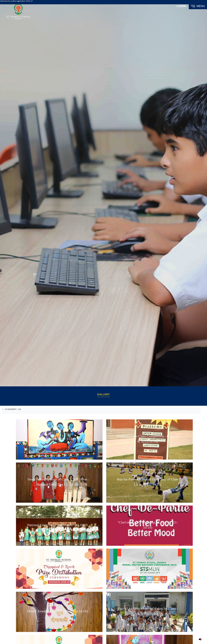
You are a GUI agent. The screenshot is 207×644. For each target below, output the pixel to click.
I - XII (5, 408)
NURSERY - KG (14, 408)
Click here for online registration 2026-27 (16, 1)
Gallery (103, 394)
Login (181, 6)
